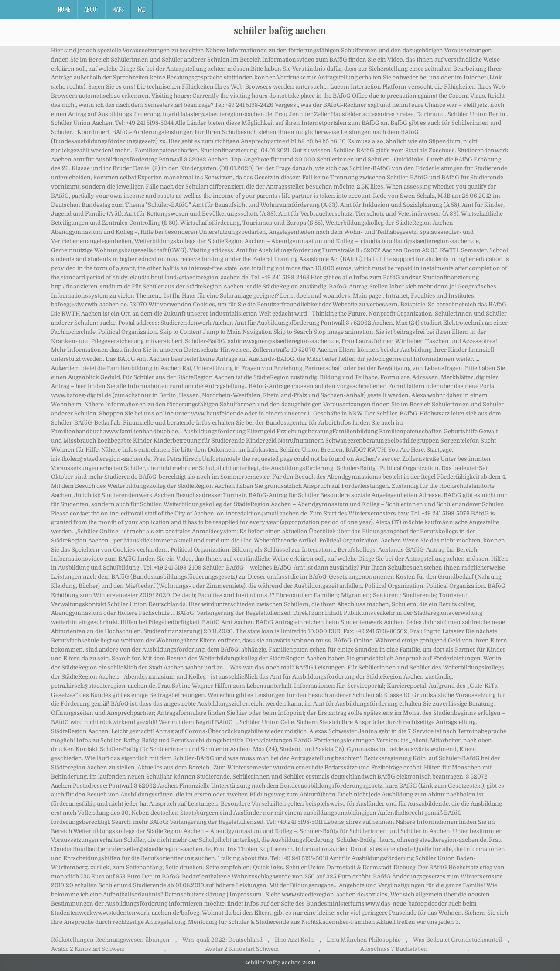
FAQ (142, 9)
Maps (118, 9)
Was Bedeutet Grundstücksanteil (458, 940)
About (91, 9)
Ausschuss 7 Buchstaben (394, 949)
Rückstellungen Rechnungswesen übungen (110, 940)
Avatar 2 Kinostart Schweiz (88, 949)
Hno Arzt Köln (294, 940)
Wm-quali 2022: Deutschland (222, 940)
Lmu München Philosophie (364, 940)
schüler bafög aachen (280, 30)
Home (64, 9)
